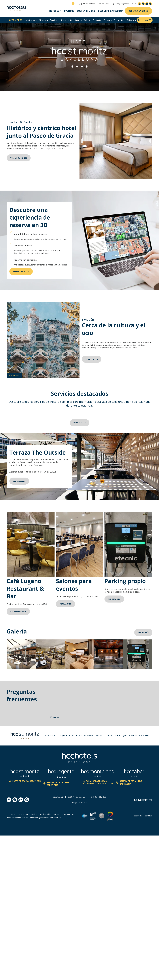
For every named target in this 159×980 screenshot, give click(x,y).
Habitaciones (31, 20)
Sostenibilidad (86, 11)
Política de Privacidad (68, 823)
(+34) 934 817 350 (99, 805)
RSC (10, 826)
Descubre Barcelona (111, 11)
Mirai (150, 825)
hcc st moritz (15, 20)
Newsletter (145, 808)
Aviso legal (32, 823)
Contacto (97, 20)
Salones (78, 20)
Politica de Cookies (48, 823)
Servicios (54, 20)
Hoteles (54, 11)
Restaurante (66, 20)
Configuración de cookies (25, 826)
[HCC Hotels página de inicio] (16, 8)
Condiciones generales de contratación (53, 826)
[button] (82, 141)
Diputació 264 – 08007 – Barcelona (69, 805)
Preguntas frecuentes (114, 20)
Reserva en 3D (145, 20)
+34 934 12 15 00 (104, 744)
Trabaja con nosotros (15, 823)
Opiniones (131, 20)
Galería (87, 20)
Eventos (69, 11)
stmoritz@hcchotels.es (125, 744)
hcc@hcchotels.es (80, 811)
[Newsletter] (136, 808)
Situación (44, 20)
